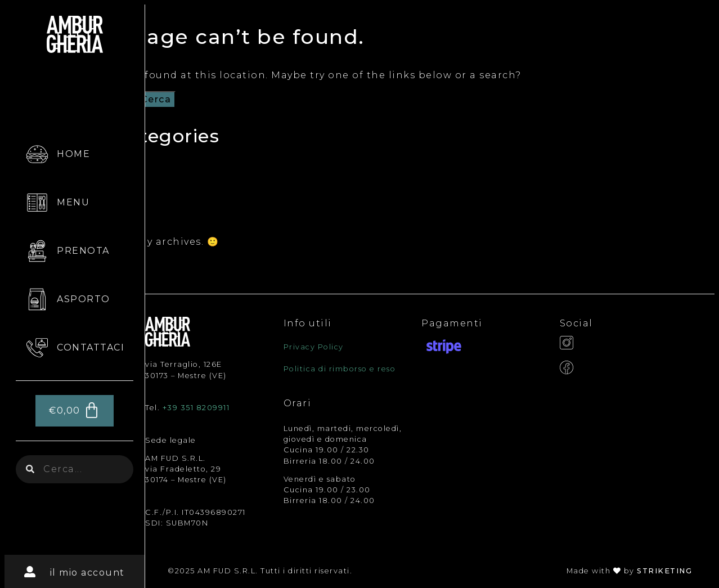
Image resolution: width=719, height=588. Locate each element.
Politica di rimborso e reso (340, 369)
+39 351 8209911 (196, 408)
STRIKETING (664, 571)
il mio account (87, 573)
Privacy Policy (314, 347)
